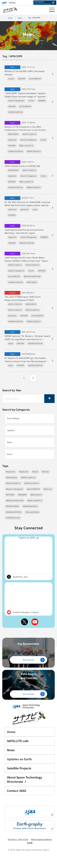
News (20, 18)
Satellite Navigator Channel (26, 612)
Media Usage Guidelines (41, 839)
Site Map (12, 3)
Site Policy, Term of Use (18, 839)
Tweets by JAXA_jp (29, 538)
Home (10, 18)
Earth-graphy (43, 2)
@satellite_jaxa (20, 577)
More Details (29, 660)
